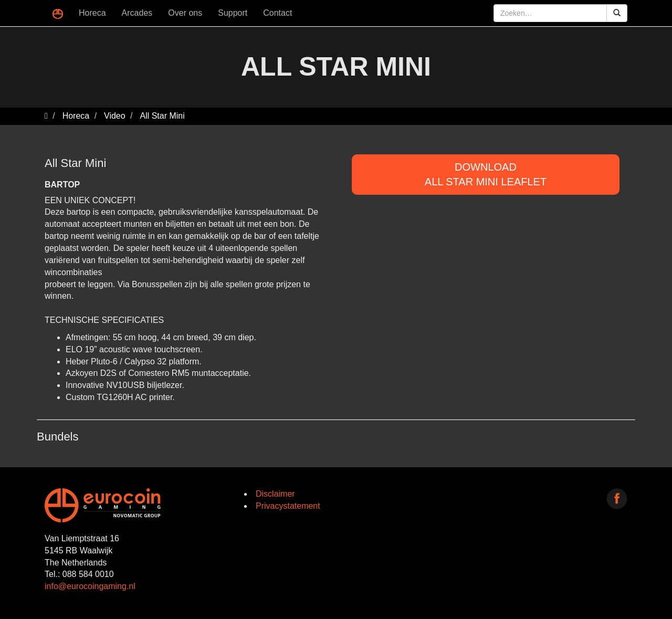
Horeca (92, 13)
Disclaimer (275, 494)
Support (233, 13)
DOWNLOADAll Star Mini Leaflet (486, 175)
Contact (277, 13)
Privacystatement (288, 506)
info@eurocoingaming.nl (90, 586)
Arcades (137, 13)
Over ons (185, 13)
